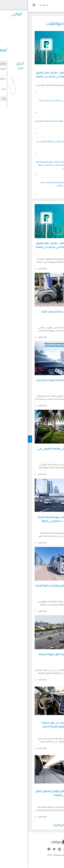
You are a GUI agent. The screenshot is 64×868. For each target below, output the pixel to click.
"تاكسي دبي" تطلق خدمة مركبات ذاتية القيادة (28, 102)
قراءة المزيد (13, 269)
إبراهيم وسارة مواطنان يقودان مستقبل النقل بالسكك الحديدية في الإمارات (33, 793)
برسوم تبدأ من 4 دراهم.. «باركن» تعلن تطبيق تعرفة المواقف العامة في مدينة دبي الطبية (33, 74)
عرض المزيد (32, 825)
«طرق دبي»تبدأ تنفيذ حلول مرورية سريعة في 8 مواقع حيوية (34, 656)
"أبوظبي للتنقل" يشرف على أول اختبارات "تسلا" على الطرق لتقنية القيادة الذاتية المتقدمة (35, 726)
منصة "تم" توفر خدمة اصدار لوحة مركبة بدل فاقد (26, 122)
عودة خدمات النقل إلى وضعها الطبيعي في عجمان (26, 143)
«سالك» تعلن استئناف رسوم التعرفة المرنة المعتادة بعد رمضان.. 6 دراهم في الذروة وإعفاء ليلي (26, 165)
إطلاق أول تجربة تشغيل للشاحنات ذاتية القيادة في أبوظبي (28, 184)
